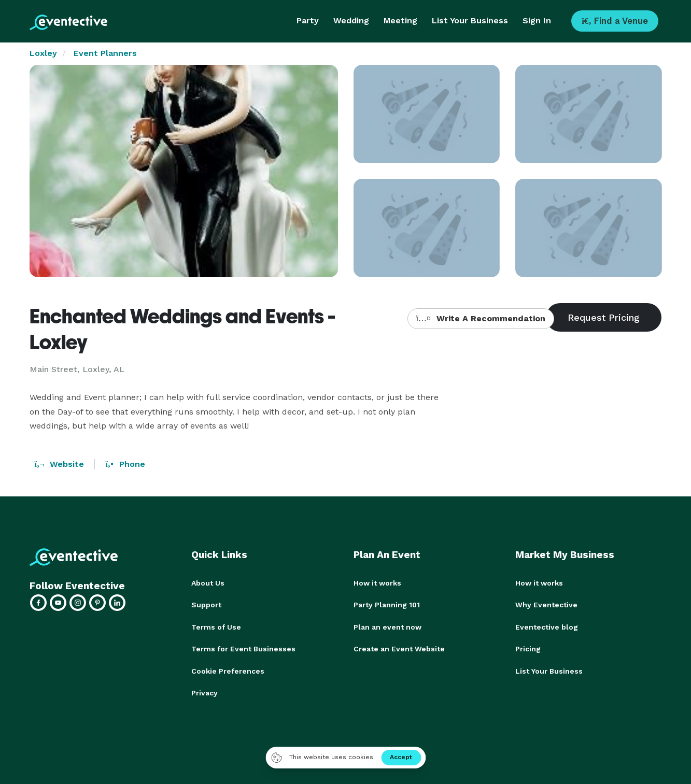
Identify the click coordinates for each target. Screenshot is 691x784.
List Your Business (470, 20)
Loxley (43, 53)
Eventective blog (547, 626)
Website (60, 464)
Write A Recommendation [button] (481, 318)
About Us (208, 583)
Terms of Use (216, 626)
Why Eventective (546, 605)
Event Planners (105, 53)
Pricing (528, 648)
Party (308, 20)
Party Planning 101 (387, 605)
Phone (125, 464)
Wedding (351, 20)
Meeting (400, 20)
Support (206, 605)
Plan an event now (387, 626)
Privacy (205, 692)
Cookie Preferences (228, 670)
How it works (377, 583)
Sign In (537, 20)
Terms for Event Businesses (243, 648)
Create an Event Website (399, 648)
